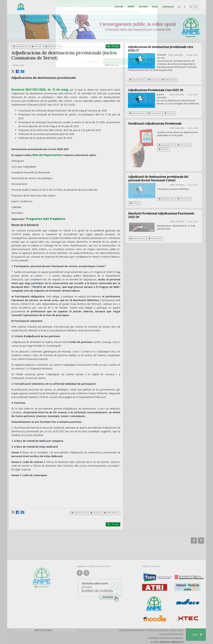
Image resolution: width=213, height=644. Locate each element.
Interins (169, 113)
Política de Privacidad (131, 630)
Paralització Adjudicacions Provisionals (157, 124)
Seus (155, 7)
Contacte (168, 7)
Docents (37, 46)
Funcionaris (155, 113)
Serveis (143, 7)
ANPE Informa (53, 46)
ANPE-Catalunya (112, 65)
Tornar (113, 46)
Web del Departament (47, 155)
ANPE (131, 7)
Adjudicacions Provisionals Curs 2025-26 (156, 90)
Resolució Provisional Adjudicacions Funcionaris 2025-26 (163, 215)
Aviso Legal (177, 630)
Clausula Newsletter (171, 634)
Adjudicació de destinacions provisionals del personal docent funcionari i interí (160, 179)
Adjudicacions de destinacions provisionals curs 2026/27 (160, 49)
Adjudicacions (20, 46)
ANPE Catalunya (43, 630)
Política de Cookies (157, 630)
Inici (119, 7)
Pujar (197, 634)
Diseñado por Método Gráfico (166, 638)
